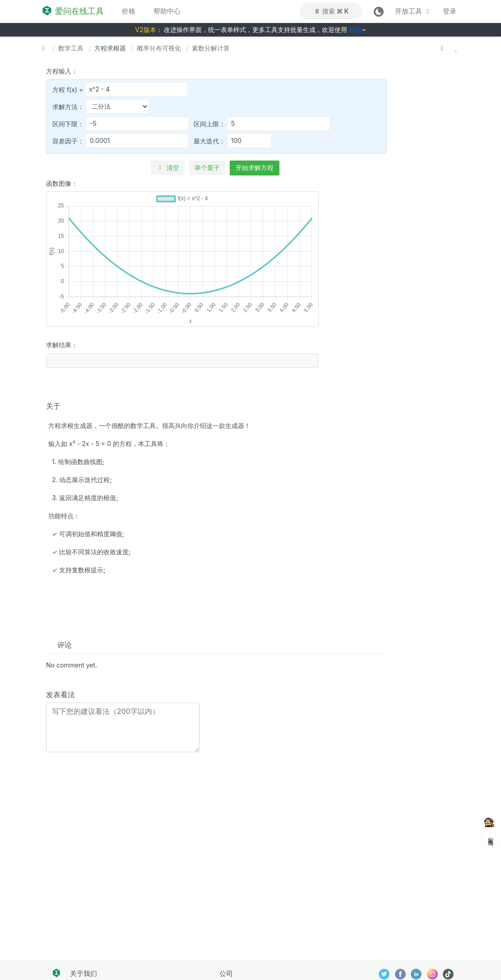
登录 (450, 11)
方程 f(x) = (120, 89)
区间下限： (121, 124)
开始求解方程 (255, 168)
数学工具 (71, 48)
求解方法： (101, 106)
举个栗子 (207, 168)
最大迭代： (233, 141)
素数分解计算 (211, 48)
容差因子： (121, 141)
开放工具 (413, 11)
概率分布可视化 (159, 48)
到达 (355, 30)
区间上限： (262, 124)
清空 (168, 168)
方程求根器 (110, 48)
